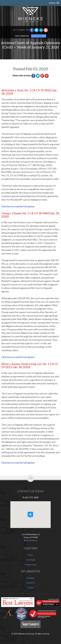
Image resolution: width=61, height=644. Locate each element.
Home (31, 555)
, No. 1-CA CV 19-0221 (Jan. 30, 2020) (30, 365)
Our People (31, 560)
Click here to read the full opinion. (18, 206)
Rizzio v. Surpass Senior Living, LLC (21, 364)
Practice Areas (30, 565)
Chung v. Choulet (11, 213)
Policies (30, 588)
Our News (30, 578)
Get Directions (31, 540)
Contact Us (31, 583)
